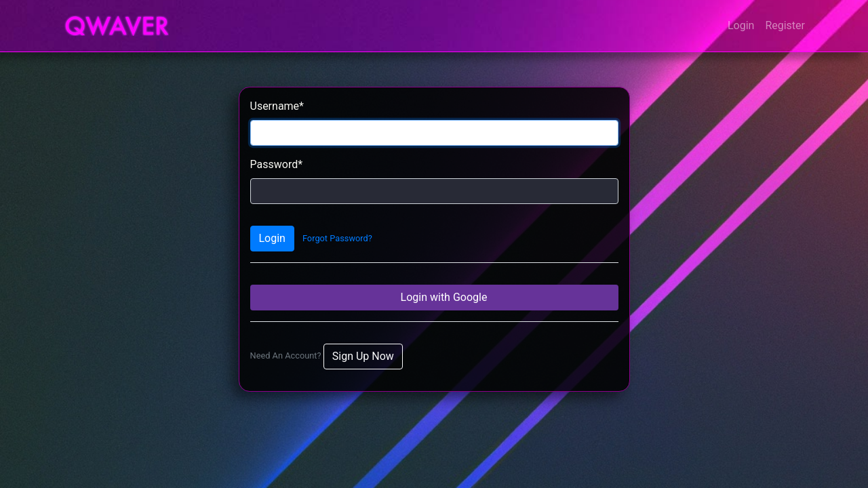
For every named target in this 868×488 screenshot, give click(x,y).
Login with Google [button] (443, 297)
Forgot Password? (337, 238)
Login (741, 25)
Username (277, 106)
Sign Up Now (363, 356)
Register (785, 25)
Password (277, 164)
